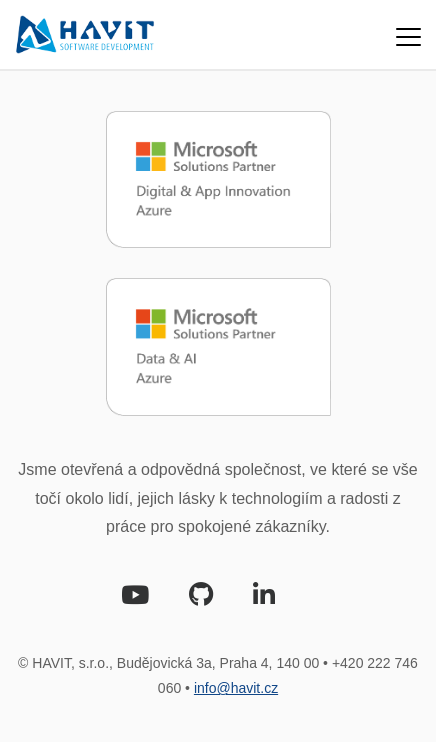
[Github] (201, 598)
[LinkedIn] (264, 598)
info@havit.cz (236, 688)
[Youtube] (135, 598)
